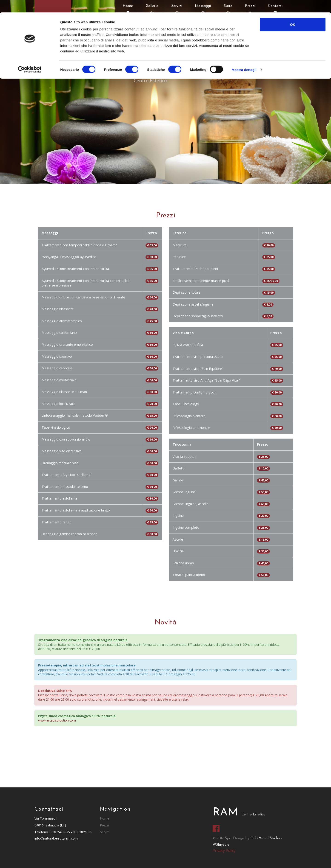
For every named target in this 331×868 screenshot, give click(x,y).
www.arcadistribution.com (57, 720)
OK (293, 12)
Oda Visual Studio (265, 839)
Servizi (105, 832)
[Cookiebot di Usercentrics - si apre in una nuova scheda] (30, 57)
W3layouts (221, 845)
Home (105, 818)
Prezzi (104, 825)
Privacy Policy (224, 851)
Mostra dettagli (244, 57)
